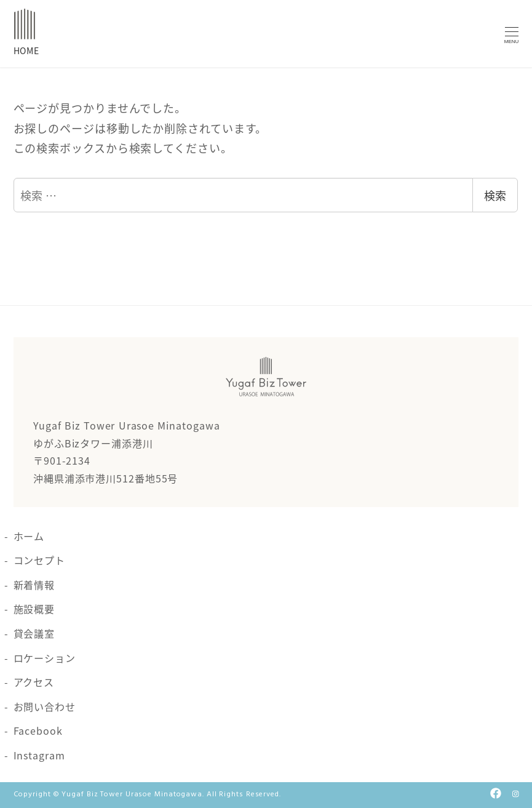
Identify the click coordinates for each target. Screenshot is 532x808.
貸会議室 (34, 633)
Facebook (38, 730)
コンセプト (40, 560)
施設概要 (34, 609)
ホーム (29, 536)
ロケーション (45, 658)
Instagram (39, 755)
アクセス (34, 682)
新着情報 (34, 585)
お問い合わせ (45, 706)
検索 (495, 195)
